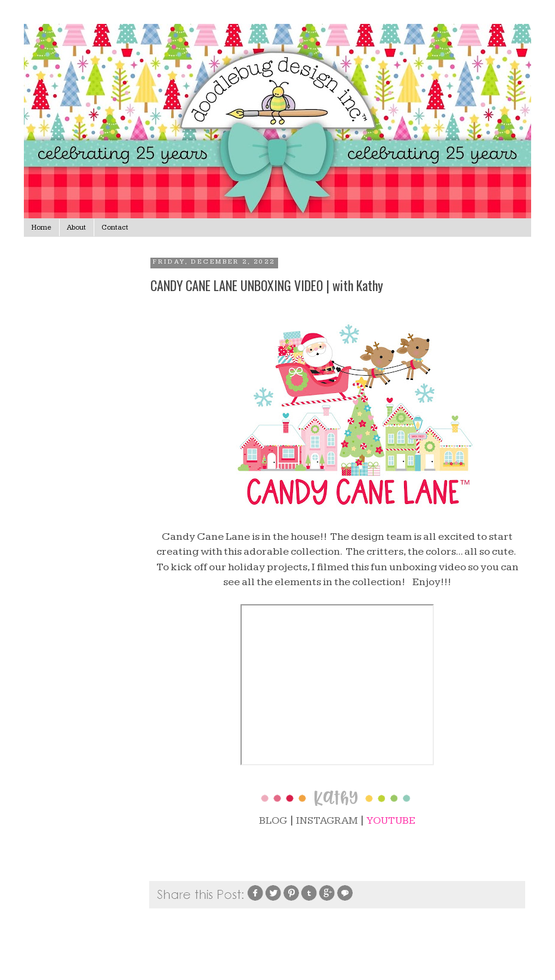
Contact (115, 228)
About (76, 228)
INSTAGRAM (327, 820)
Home (41, 228)
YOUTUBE (391, 820)
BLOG (273, 820)
